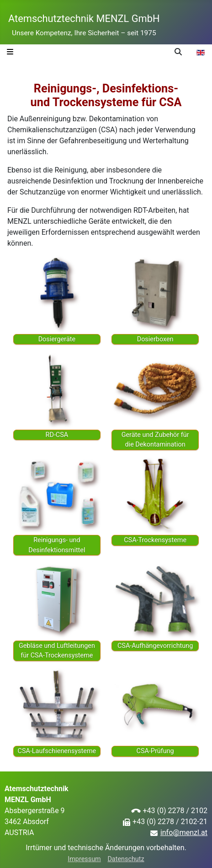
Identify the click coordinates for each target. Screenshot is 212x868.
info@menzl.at (184, 833)
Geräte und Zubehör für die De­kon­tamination (155, 440)
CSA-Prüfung (155, 751)
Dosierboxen (155, 339)
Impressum (84, 859)
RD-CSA (57, 435)
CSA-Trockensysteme (155, 540)
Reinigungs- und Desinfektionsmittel (57, 545)
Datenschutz (126, 859)
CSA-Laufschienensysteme (57, 751)
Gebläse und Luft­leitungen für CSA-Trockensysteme (57, 651)
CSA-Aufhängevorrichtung (155, 646)
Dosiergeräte (57, 339)
